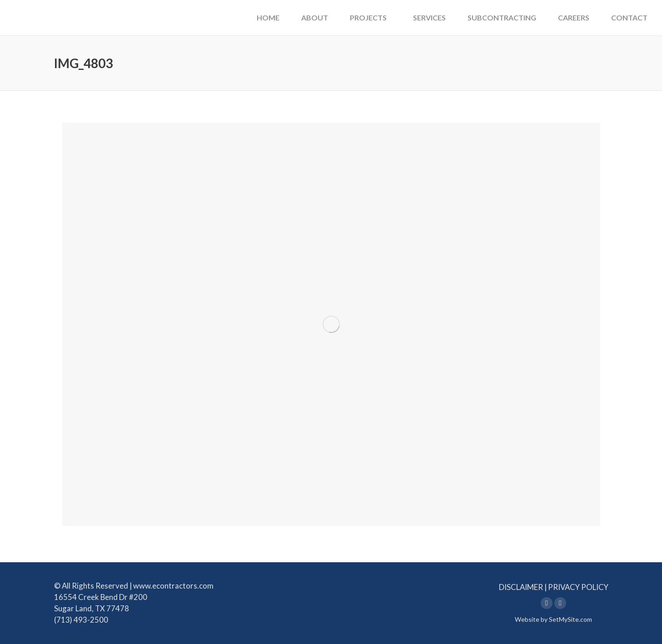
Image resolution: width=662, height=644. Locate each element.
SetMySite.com (570, 619)
